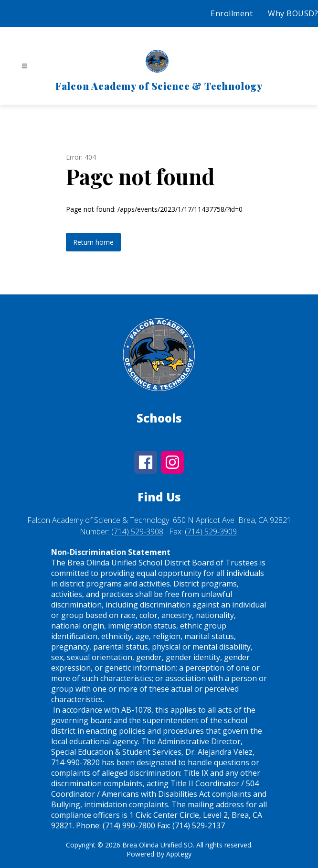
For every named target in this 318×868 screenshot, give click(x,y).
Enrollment (232, 13)
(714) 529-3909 (211, 532)
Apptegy (179, 854)
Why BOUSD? (293, 13)
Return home (93, 242)
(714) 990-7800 (129, 825)
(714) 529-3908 (137, 532)
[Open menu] (25, 66)
